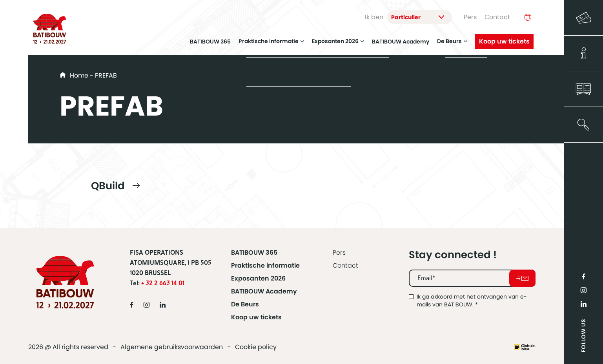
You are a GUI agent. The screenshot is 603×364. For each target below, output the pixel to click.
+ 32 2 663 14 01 (163, 283)
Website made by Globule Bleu (525, 347)
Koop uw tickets (504, 39)
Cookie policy (256, 347)
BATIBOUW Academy (401, 39)
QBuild (108, 186)
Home (79, 75)
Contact (497, 16)
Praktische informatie (271, 39)
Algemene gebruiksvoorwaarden (172, 347)
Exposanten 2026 (338, 39)
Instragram (583, 290)
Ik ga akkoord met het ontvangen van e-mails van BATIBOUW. (472, 301)
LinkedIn (583, 304)
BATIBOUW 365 (210, 39)
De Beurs (452, 39)
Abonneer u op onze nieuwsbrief (522, 278)
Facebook (583, 276)
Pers (470, 16)
